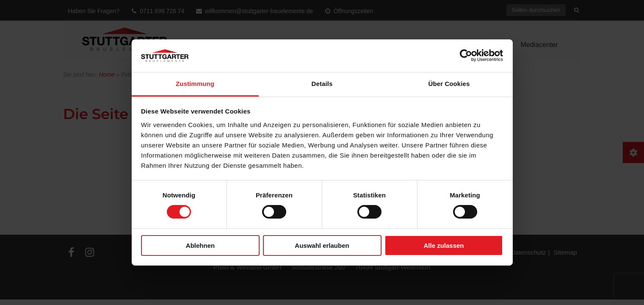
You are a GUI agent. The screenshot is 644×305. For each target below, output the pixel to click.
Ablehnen (200, 245)
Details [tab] (322, 84)
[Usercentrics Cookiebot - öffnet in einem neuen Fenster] (466, 55)
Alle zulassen (444, 245)
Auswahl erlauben (322, 245)
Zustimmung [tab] (195, 84)
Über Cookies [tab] (449, 84)
